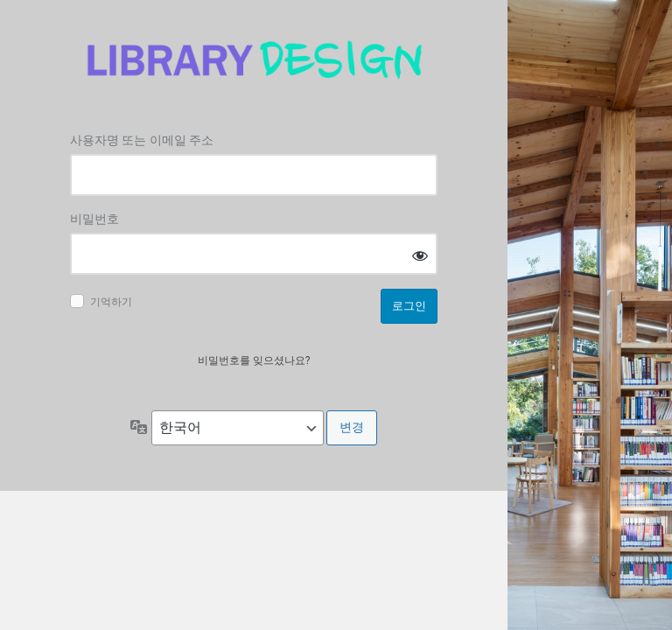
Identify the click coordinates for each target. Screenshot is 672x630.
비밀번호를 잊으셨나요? (254, 360)
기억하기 (111, 302)
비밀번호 (94, 219)
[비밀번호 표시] (420, 255)
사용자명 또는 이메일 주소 (142, 140)
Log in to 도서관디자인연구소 (254, 60)
